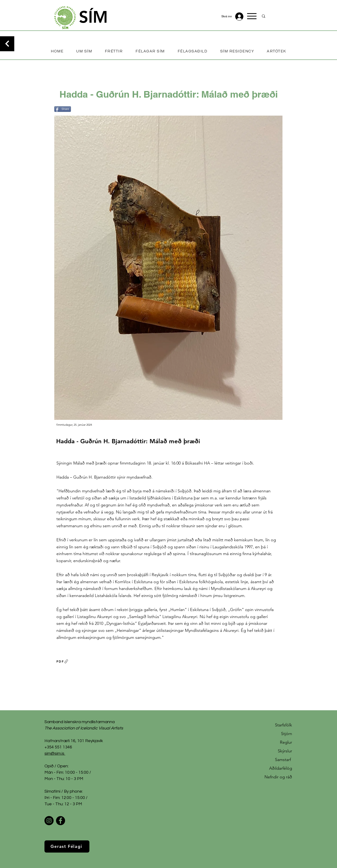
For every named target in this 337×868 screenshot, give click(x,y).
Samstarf (284, 760)
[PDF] (62, 661)
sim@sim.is (54, 753)
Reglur (286, 742)
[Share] (63, 109)
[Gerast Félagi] (67, 846)
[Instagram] (49, 821)
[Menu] (252, 16)
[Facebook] (60, 821)
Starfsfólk (284, 725)
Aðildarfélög (281, 768)
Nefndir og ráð (278, 777)
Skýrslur (285, 751)
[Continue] (7, 44)
